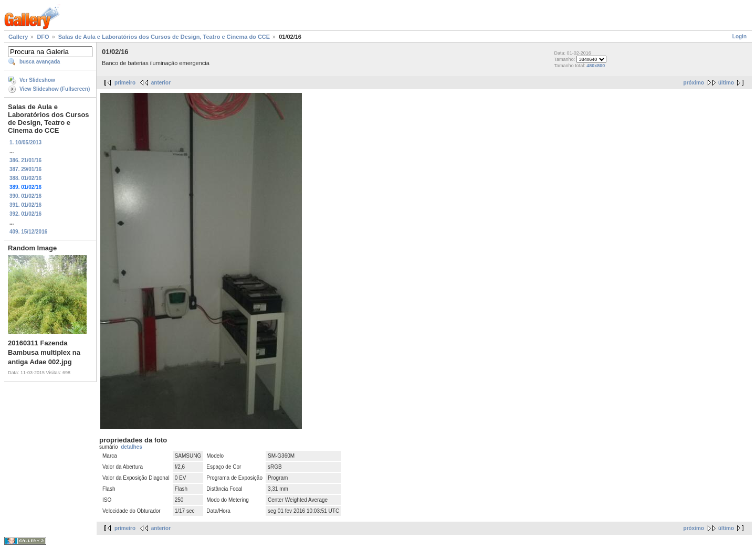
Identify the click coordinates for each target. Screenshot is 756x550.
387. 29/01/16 (25, 169)
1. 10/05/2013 (25, 142)
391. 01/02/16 (25, 205)
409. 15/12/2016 (28, 232)
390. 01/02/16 (25, 196)
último (726, 83)
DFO (43, 37)
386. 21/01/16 (25, 160)
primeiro (125, 83)
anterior (161, 83)
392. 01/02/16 (25, 214)
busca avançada (40, 62)
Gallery (18, 37)
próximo (694, 83)
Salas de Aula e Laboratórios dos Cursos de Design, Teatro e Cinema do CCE (164, 37)
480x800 (596, 66)
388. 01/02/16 (25, 178)
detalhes (132, 447)
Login (739, 36)
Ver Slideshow (37, 80)
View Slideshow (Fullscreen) (55, 89)
